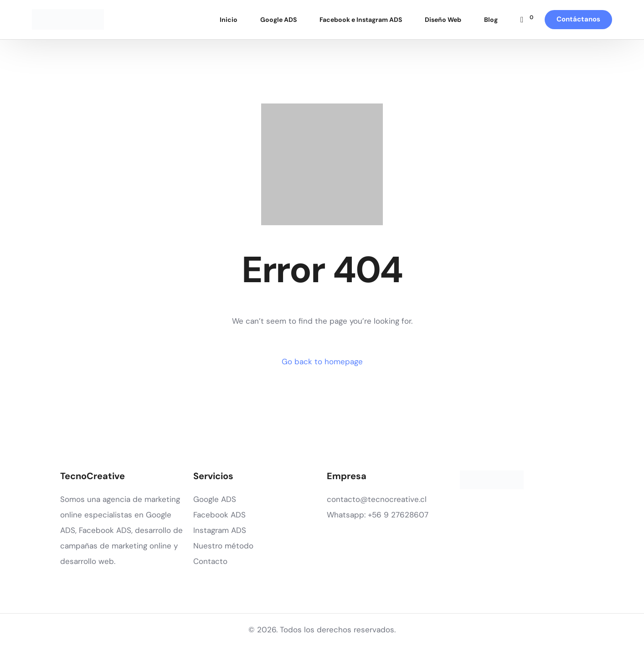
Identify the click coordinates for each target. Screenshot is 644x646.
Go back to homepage (322, 362)
